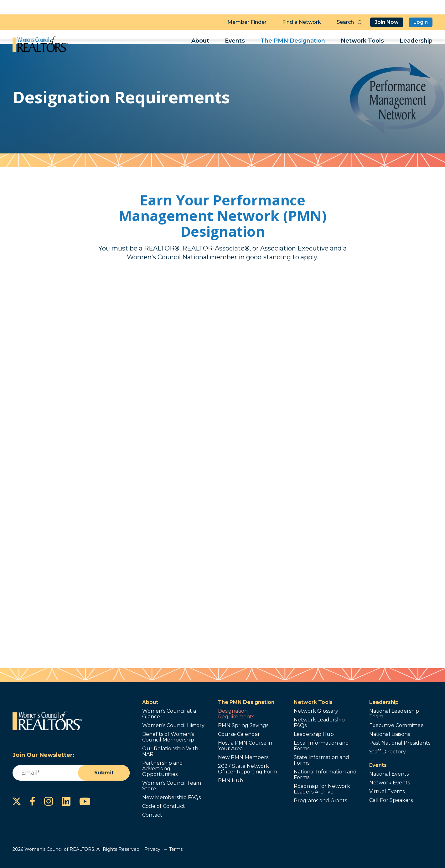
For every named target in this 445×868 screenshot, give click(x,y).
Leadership (416, 43)
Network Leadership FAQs (319, 723)
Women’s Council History (173, 726)
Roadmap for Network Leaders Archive (322, 789)
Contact (152, 815)
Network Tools (362, 43)
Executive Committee (396, 726)
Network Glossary (316, 711)
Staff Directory (388, 752)
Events (235, 43)
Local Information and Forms (321, 746)
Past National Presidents (400, 743)
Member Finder (247, 21)
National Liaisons (390, 734)
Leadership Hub (314, 734)
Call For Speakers (391, 800)
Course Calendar (239, 734)
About (200, 43)
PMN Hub (230, 781)
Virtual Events (387, 792)
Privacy (152, 849)
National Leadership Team (394, 714)
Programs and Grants (320, 801)
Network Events (390, 783)
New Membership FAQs (171, 798)
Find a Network (302, 21)
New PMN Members (243, 757)
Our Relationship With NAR (170, 752)
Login (421, 21)
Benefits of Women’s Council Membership (168, 737)
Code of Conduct (164, 806)
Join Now (387, 21)
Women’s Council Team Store (172, 786)
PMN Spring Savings (243, 726)
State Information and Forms (321, 760)
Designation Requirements (236, 714)
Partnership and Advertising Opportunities (163, 769)
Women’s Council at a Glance (169, 714)
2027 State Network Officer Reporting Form (248, 769)
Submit (104, 773)
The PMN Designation (293, 43)
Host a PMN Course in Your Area (245, 746)
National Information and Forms (325, 775)
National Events (389, 774)
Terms (176, 849)
